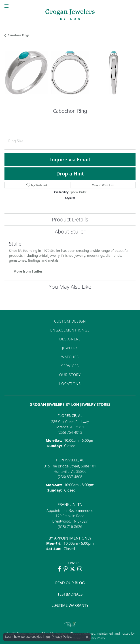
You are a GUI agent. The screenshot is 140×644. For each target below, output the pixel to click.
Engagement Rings (70, 330)
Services (70, 366)
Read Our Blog (70, 583)
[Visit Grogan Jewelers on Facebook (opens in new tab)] (60, 569)
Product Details (70, 219)
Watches (70, 357)
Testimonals (70, 594)
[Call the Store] (70, 432)
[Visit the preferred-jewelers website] (70, 624)
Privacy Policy (95, 638)
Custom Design (70, 321)
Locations (70, 384)
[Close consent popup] (87, 637)
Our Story (70, 375)
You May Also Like (70, 287)
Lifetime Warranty (70, 605)
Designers (70, 339)
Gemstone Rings (18, 35)
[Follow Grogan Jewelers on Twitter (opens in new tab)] (72, 569)
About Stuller (70, 231)
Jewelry (70, 348)
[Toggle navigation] (6, 6)
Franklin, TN (70, 504)
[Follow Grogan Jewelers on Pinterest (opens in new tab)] (66, 569)
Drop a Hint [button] (70, 174)
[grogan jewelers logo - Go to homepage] (70, 15)
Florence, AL (70, 416)
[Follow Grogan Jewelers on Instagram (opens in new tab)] (80, 569)
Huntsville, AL (70, 460)
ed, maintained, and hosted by (113, 633)
